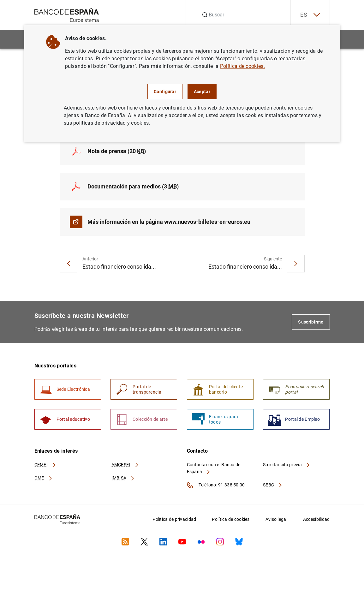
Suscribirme (311, 322)
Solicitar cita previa (287, 465)
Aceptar (202, 92)
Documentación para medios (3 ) (133, 186)
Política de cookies (231, 519)
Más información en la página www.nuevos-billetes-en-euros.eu (169, 222)
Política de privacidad (174, 519)
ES (310, 15)
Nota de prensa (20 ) (117, 151)
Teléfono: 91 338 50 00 (216, 485)
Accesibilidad (316, 519)
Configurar (165, 92)
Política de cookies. (242, 66)
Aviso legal (276, 519)
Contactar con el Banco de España (214, 468)
